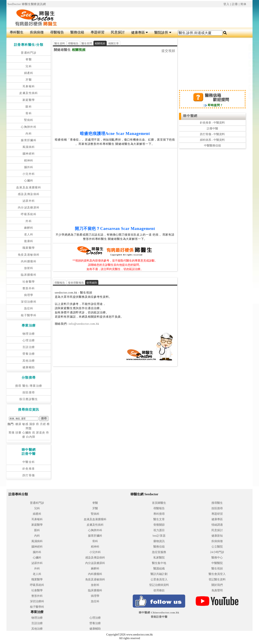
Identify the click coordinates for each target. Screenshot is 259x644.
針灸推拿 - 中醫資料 (212, 123)
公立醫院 (217, 547)
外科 (29, 221)
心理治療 (29, 340)
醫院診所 (163, 33)
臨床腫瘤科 (29, 275)
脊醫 (29, 59)
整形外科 (29, 288)
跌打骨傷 (29, 475)
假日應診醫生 (29, 399)
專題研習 (98, 32)
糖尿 (18, 424)
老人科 (29, 234)
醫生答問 (87, 43)
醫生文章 (159, 519)
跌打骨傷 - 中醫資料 (212, 134)
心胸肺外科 (29, 127)
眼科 (29, 107)
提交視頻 (168, 51)
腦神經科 (29, 154)
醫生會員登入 (217, 574)
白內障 (31, 437)
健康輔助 (29, 367)
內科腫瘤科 (29, 261)
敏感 (25, 424)
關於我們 (217, 585)
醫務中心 (217, 558)
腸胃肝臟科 (29, 140)
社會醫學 (29, 282)
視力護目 (159, 530)
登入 (226, 4)
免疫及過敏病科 (29, 255)
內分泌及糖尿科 (29, 208)
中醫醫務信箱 (212, 146)
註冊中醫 (212, 129)
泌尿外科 (29, 201)
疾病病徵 (37, 32)
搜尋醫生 (217, 503)
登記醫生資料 (217, 579)
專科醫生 (17, 32)
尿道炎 (41, 433)
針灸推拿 (29, 469)
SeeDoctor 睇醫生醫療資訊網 (27, 4)
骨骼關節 (159, 525)
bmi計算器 (159, 536)
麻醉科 (29, 228)
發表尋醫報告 (76, 283)
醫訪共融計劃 (159, 574)
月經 (43, 424)
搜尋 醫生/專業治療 (29, 386)
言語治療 (29, 347)
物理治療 (29, 334)
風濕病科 (29, 147)
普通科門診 (29, 53)
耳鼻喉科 (29, 86)
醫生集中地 (159, 563)
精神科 (29, 161)
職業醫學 (29, 248)
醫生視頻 (217, 569)
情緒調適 (217, 525)
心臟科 (29, 181)
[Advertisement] (150, 17)
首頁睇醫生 (159, 503)
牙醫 (29, 80)
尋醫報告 (57, 32)
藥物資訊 (159, 541)
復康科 (29, 241)
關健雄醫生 (62, 50)
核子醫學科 (29, 315)
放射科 (29, 268)
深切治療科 (29, 302)
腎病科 (29, 120)
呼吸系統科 (29, 214)
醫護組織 (159, 569)
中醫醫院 (217, 563)
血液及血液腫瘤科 (29, 187)
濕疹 (32, 424)
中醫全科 (29, 462)
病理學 (29, 295)
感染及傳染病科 (29, 194)
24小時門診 (217, 552)
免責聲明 (217, 590)
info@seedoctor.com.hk (83, 324)
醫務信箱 (77, 32)
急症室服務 (159, 552)
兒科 (29, 66)
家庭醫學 (29, 100)
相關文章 (114, 43)
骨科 (29, 113)
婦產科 (29, 73)
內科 (29, 134)
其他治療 (29, 361)
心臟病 (27, 433)
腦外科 (29, 167)
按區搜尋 (29, 392)
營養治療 (29, 354)
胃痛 (12, 433)
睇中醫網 (190, 116)
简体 (243, 4)
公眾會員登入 (159, 579)
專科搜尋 (159, 514)
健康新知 (217, 536)
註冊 (235, 4)
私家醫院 (159, 558)
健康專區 (140, 33)
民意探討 (118, 32)
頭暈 (18, 433)
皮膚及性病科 (29, 93)
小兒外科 (29, 174)
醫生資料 (60, 43)
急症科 (29, 308)
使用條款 (159, 590)
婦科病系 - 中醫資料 (212, 140)
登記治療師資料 (159, 585)
